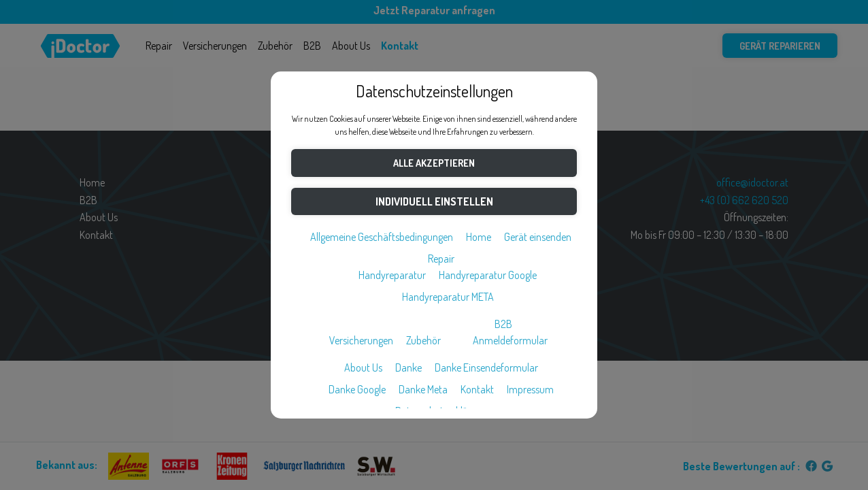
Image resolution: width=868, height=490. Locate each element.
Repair (441, 259)
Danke (408, 367)
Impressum (530, 389)
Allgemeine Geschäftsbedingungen (382, 237)
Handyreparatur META (448, 297)
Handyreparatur (392, 275)
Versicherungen (361, 340)
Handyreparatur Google (488, 275)
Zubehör (423, 340)
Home (479, 237)
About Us (363, 367)
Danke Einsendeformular (486, 367)
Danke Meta (423, 389)
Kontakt (477, 389)
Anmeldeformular (510, 340)
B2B (503, 324)
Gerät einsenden (538, 237)
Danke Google (357, 389)
